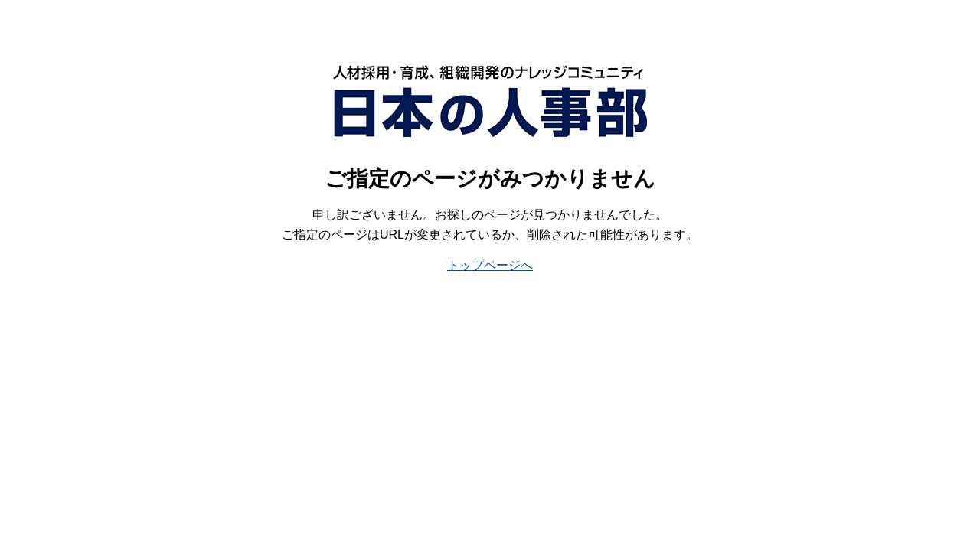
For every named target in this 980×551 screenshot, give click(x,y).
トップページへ (490, 265)
